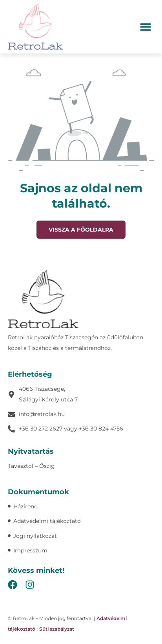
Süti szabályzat (57, 629)
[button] (145, 27)
